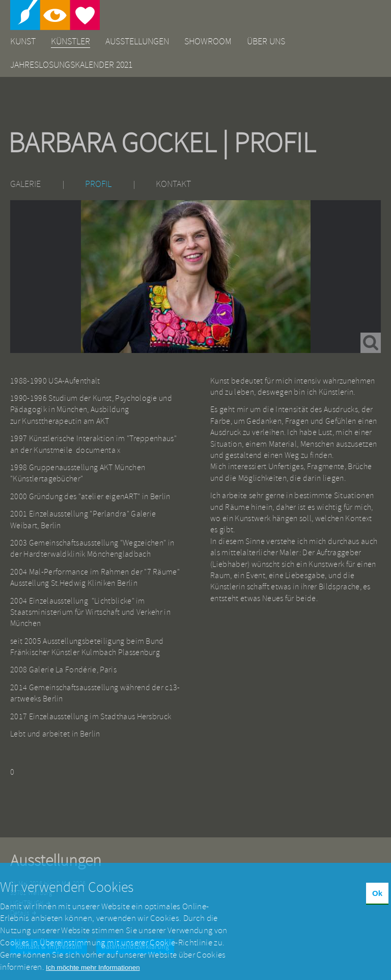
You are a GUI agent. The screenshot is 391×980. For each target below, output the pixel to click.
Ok (377, 900)
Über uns (266, 42)
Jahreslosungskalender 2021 (71, 65)
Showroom (208, 42)
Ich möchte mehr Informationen (93, 974)
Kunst (23, 42)
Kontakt (173, 184)
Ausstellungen (137, 42)
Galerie (25, 184)
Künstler (71, 42)
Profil (98, 184)
